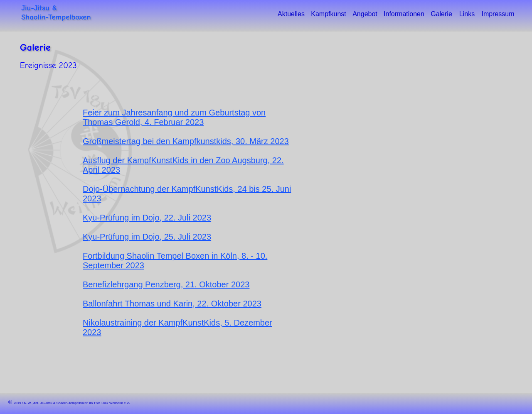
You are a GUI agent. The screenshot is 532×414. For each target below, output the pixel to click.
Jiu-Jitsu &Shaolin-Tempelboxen (56, 12)
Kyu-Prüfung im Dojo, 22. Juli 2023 (147, 218)
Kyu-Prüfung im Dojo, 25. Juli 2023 (147, 237)
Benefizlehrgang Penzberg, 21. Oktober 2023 (166, 284)
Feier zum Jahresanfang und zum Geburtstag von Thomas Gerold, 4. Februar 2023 (174, 117)
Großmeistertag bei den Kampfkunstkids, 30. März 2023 (186, 141)
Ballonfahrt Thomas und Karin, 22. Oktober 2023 (172, 304)
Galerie (35, 47)
